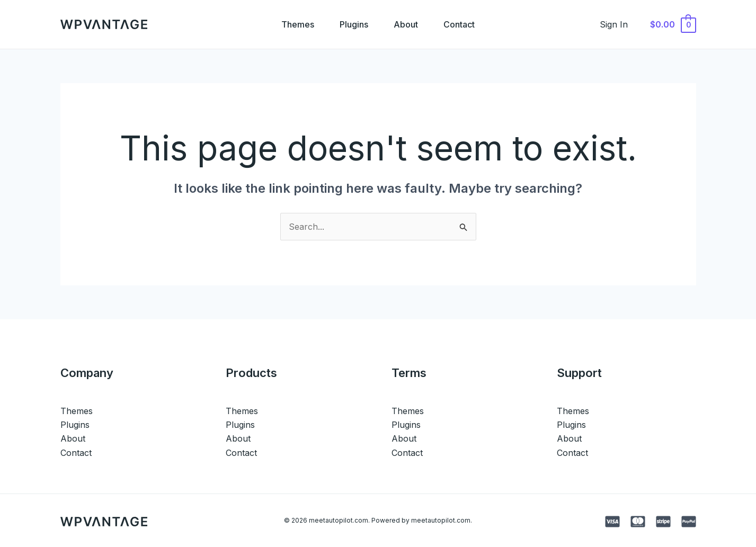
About (406, 24)
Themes (298, 24)
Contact (459, 24)
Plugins (354, 24)
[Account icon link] (614, 24)
